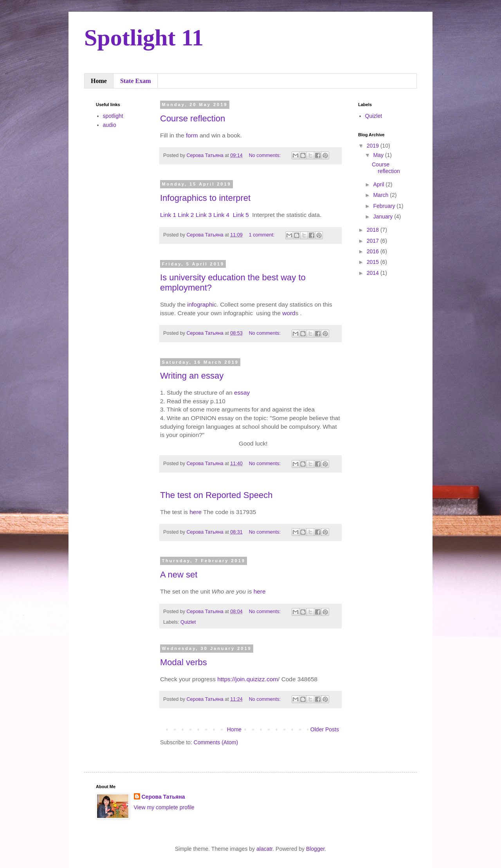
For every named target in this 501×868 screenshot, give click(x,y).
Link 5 (241, 215)
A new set (179, 575)
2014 (374, 273)
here (196, 512)
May (379, 155)
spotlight (113, 116)
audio (110, 125)
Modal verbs (184, 662)
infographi (200, 304)
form (192, 135)
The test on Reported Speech (216, 495)
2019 (374, 146)
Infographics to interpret (205, 198)
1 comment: (262, 235)
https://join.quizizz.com (248, 679)
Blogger (315, 849)
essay (242, 392)
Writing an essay (192, 376)
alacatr (264, 849)
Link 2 (186, 215)
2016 (374, 251)
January (384, 217)
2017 (374, 241)
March (381, 195)
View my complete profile (164, 807)
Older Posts (325, 729)
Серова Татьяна (163, 797)
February (385, 206)
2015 (374, 262)
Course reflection (193, 118)
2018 (374, 230)
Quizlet (188, 622)
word (289, 313)
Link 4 (222, 215)
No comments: (266, 155)
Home (99, 81)
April (379, 184)
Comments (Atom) (216, 742)
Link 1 (168, 215)
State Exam (136, 81)
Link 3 (204, 215)
